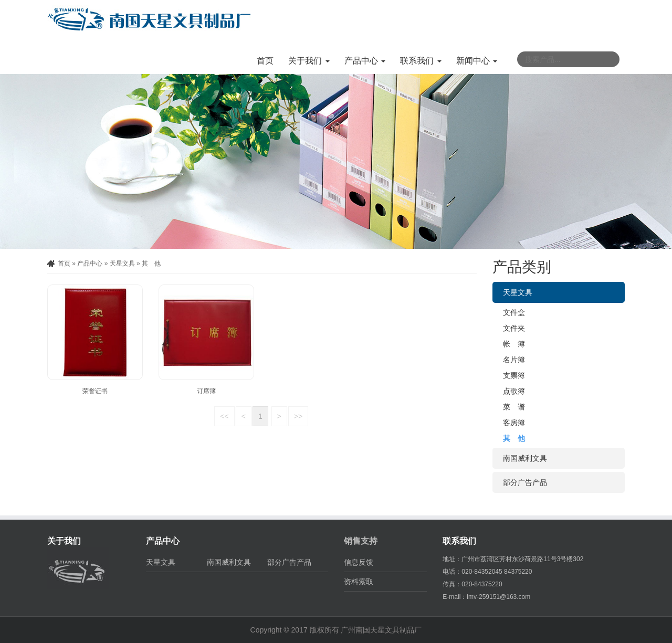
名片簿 (514, 360)
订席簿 (206, 391)
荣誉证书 (95, 391)
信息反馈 (359, 562)
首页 (265, 61)
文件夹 (514, 328)
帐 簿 (514, 344)
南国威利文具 (525, 458)
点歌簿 (514, 391)
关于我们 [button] (309, 61)
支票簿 (514, 375)
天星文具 (122, 263)
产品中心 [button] (365, 61)
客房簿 (514, 423)
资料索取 (359, 582)
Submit (611, 59)
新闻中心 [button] (477, 61)
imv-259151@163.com (498, 597)
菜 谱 (514, 407)
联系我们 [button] (421, 61)
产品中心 (90, 263)
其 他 (151, 263)
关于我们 (64, 541)
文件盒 (514, 312)
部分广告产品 (525, 482)
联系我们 (459, 541)
